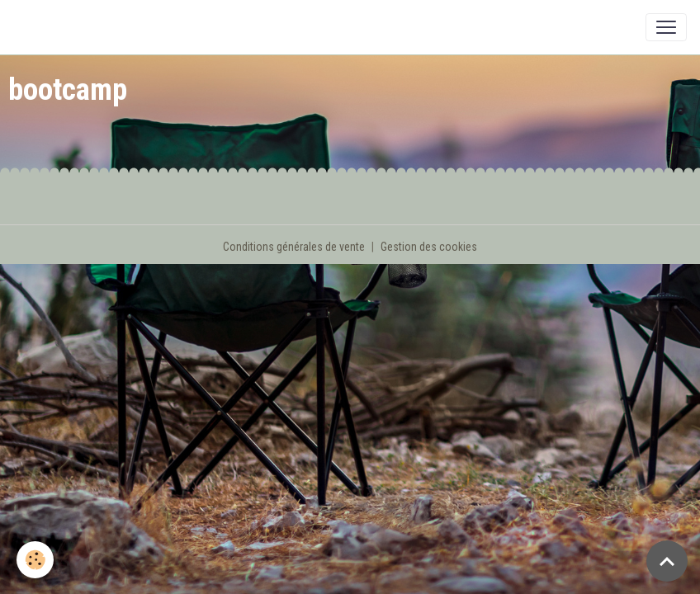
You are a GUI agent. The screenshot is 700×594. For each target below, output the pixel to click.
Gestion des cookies (429, 247)
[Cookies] (35, 560)
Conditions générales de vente (294, 247)
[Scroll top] (667, 561)
